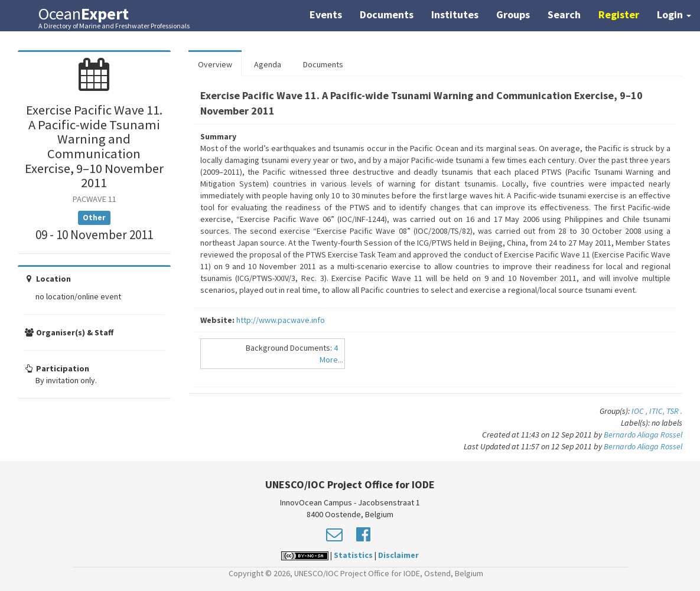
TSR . (674, 411)
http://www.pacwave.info (281, 320)
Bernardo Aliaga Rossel (643, 435)
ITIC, (658, 411)
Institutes (455, 14)
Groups (513, 14)
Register (619, 14)
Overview (215, 64)
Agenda (268, 64)
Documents (387, 14)
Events (326, 14)
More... (331, 360)
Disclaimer (398, 555)
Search (564, 14)
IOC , (640, 411)
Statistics (353, 555)
